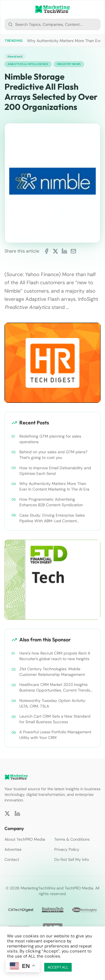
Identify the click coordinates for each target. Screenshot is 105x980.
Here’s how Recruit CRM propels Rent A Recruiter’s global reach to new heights (55, 656)
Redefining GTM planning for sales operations (50, 439)
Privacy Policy (67, 849)
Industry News (69, 64)
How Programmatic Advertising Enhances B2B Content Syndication (51, 502)
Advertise (13, 849)
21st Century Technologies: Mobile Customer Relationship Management (52, 672)
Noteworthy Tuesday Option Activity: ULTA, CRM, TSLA (53, 703)
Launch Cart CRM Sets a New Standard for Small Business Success (55, 719)
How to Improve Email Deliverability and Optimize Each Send (55, 471)
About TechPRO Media (25, 839)
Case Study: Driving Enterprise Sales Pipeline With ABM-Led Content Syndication (52, 518)
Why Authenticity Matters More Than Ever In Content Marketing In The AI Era (54, 486)
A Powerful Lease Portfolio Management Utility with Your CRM (55, 735)
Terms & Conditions (72, 839)
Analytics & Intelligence (28, 64)
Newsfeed (15, 56)
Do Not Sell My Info (72, 859)
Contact (12, 859)
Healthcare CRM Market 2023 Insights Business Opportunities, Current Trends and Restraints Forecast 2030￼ (55, 687)
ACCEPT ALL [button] (58, 967)
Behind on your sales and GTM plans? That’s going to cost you (53, 455)
